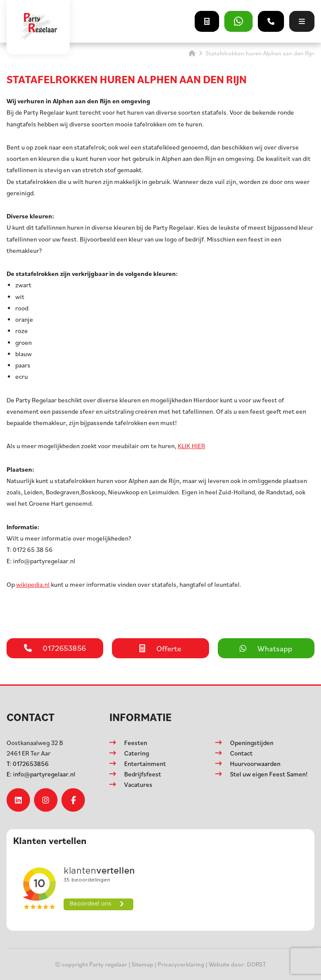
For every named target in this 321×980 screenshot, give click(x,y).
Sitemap (142, 964)
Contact (241, 753)
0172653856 (28, 764)
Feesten (136, 743)
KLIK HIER (191, 446)
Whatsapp (266, 648)
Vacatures (138, 784)
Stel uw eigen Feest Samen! (269, 774)
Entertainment (145, 764)
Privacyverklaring (181, 964)
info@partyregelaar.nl (41, 774)
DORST (257, 964)
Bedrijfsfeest (143, 774)
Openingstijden (252, 743)
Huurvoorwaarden (255, 764)
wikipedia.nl (33, 584)
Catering (137, 753)
